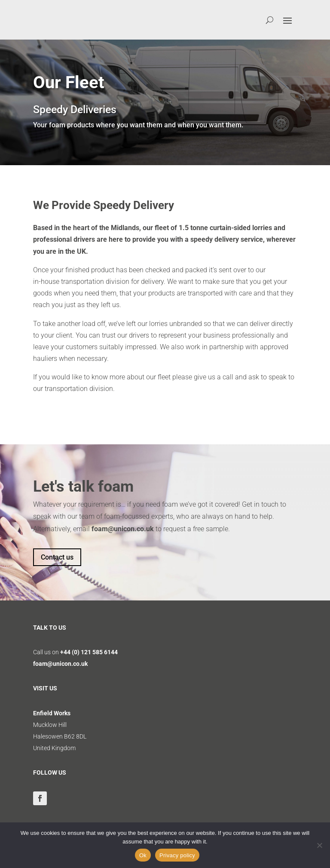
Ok (143, 855)
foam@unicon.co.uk (123, 529)
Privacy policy (177, 855)
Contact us (57, 557)
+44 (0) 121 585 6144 (89, 652)
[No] (319, 845)
